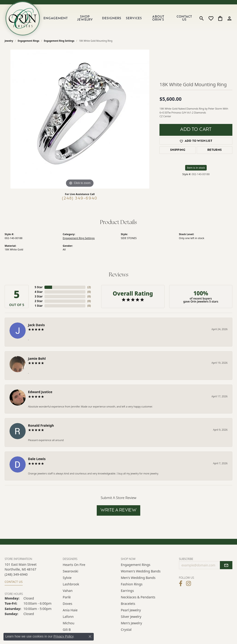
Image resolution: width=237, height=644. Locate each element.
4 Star (39, 292)
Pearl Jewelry (131, 610)
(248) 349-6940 (80, 199)
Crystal (126, 630)
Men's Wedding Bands (138, 578)
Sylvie (67, 578)
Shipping (178, 150)
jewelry (9, 41)
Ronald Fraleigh (41, 425)
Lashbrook (71, 584)
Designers (112, 18)
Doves (67, 604)
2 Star (39, 301)
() (89, 287)
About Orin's (158, 18)
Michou (69, 623)
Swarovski (70, 571)
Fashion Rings (132, 584)
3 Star (39, 296)
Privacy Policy (63, 636)
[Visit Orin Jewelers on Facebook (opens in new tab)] (181, 584)
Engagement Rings (29, 41)
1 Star (39, 306)
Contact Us (184, 18)
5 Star (39, 287)
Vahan (68, 591)
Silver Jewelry (131, 617)
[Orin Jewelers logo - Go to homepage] (23, 18)
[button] (202, 18)
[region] (80, 119)
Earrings (127, 591)
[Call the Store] (16, 574)
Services (134, 18)
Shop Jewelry (85, 18)
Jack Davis (36, 325)
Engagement (56, 18)
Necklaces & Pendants (138, 597)
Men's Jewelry (131, 623)
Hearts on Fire (74, 565)
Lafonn (68, 617)
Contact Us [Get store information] (14, 582)
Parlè (67, 597)
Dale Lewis (37, 459)
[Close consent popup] (90, 637)
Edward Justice (40, 392)
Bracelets (128, 604)
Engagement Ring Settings (59, 41)
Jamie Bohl (37, 358)
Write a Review (119, 510)
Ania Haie (70, 610)
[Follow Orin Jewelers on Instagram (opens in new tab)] (189, 584)
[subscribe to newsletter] (226, 565)
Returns (215, 150)
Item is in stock (196, 168)
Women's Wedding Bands (141, 571)
